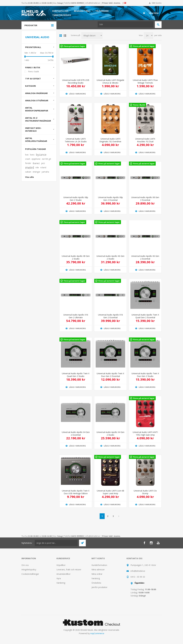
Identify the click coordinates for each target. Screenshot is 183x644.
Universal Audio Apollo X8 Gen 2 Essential (145, 199)
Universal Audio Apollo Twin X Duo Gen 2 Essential (110, 375)
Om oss (25, 565)
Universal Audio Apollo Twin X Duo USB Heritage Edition (76, 492)
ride (37, 167)
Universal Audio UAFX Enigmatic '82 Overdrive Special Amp (110, 141)
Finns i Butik (139, 105)
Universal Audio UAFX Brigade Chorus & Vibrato (110, 81)
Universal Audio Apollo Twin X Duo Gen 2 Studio (145, 375)
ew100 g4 (46, 159)
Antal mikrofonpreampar (37, 109)
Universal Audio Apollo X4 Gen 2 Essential (76, 433)
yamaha (45, 172)
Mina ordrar (97, 574)
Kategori (31, 86)
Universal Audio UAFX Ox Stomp (145, 492)
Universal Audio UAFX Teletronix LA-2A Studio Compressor (76, 141)
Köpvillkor (61, 565)
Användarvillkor (63, 574)
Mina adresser (98, 570)
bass (32, 155)
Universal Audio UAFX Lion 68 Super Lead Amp (110, 492)
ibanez (36, 163)
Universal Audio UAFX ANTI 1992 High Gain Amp (145, 433)
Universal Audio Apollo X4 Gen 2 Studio (110, 433)
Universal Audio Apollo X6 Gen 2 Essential (145, 257)
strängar (36, 172)
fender (28, 163)
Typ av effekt (33, 79)
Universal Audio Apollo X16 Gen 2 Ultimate (76, 316)
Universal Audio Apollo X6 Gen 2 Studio (110, 257)
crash (28, 159)
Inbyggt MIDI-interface (33, 129)
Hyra (59, 578)
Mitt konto (157, 3)
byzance (41, 155)
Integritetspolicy (29, 570)
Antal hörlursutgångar (36, 140)
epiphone (36, 159)
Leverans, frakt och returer (69, 570)
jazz (43, 163)
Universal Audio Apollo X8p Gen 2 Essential (110, 199)
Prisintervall (33, 47)
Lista (65, 36)
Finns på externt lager (74, 46)
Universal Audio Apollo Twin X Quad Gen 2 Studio (76, 375)
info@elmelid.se (93, 3)
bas (27, 155)
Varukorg (96, 578)
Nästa (119, 516)
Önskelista (96, 583)
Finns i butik (33, 67)
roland (43, 167)
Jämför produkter (99, 587)
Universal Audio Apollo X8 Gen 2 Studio (76, 257)
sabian (28, 172)
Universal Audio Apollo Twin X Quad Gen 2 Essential (145, 316)
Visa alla (29, 177)
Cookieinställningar (30, 574)
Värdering (61, 583)
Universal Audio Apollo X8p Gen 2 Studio (76, 199)
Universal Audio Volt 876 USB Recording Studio (76, 81)
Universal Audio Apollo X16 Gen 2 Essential (110, 316)
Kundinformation (99, 565)
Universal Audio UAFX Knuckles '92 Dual (145, 140)
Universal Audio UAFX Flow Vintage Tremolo (145, 81)
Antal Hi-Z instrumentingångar (38, 119)
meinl (30, 168)
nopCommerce (97, 633)
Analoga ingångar (36, 93)
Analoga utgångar (37, 100)
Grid (61, 36)
